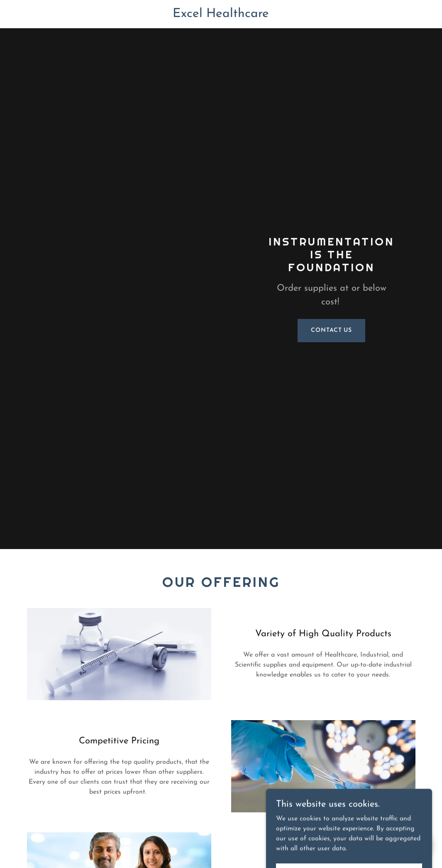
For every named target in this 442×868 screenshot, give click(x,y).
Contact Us (331, 330)
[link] (221, 15)
